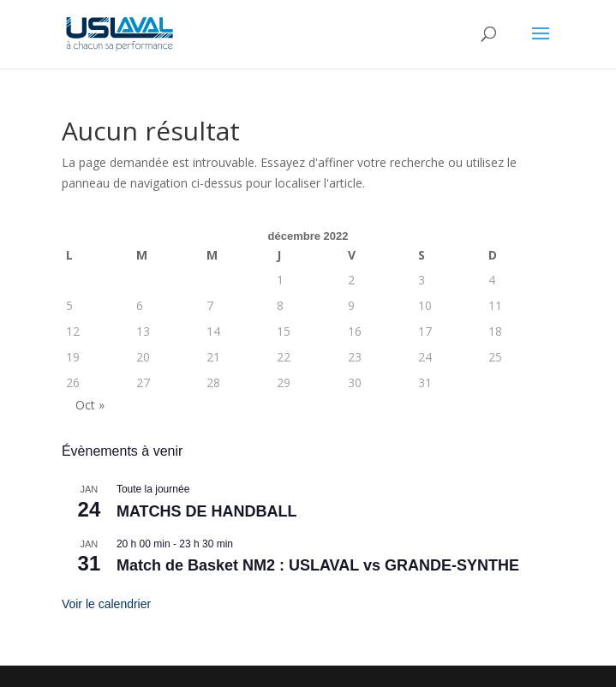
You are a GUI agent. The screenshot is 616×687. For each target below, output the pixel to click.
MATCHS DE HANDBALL (207, 511)
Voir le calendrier (106, 604)
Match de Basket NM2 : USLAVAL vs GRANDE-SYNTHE (318, 565)
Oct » (90, 405)
